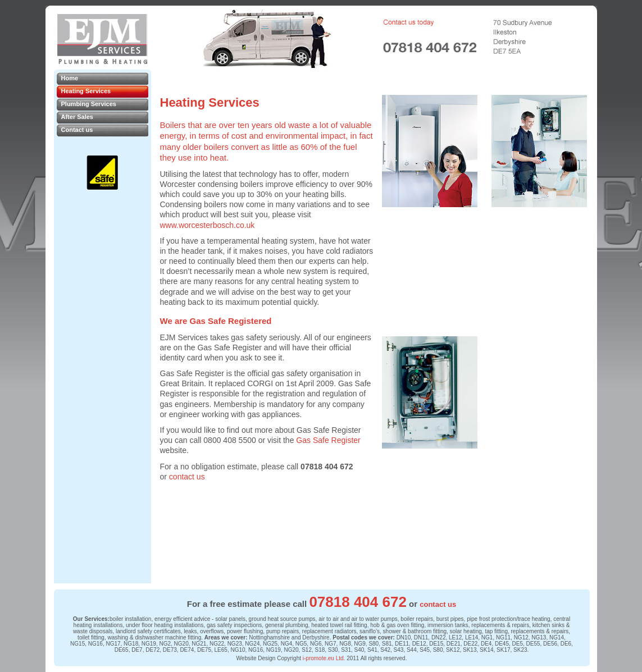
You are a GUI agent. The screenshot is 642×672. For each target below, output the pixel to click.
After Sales (77, 117)
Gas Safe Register (328, 440)
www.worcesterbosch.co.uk (208, 225)
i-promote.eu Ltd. (324, 658)
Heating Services (86, 91)
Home (70, 78)
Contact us (77, 130)
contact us (187, 477)
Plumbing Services (89, 104)
